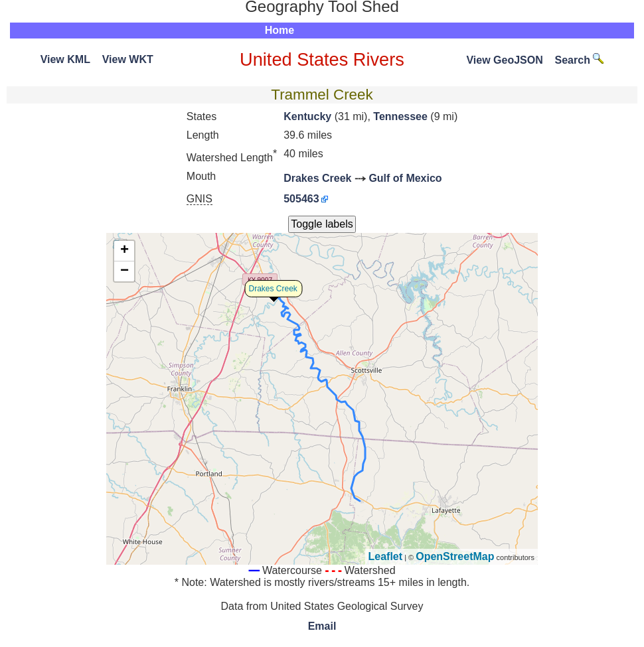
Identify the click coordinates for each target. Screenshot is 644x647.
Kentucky (307, 116)
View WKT (128, 59)
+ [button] (124, 251)
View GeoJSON (504, 60)
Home (280, 30)
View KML (65, 59)
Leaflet (386, 556)
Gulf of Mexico (405, 178)
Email (322, 626)
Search (580, 60)
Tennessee (400, 116)
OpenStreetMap (455, 556)
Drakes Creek (317, 178)
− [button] (124, 271)
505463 (301, 199)
